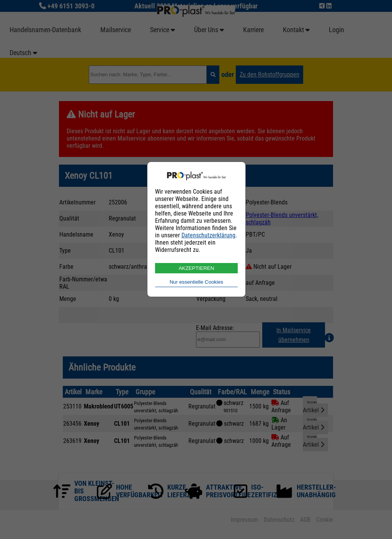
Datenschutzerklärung (208, 235)
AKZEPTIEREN (197, 268)
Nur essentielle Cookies (196, 282)
